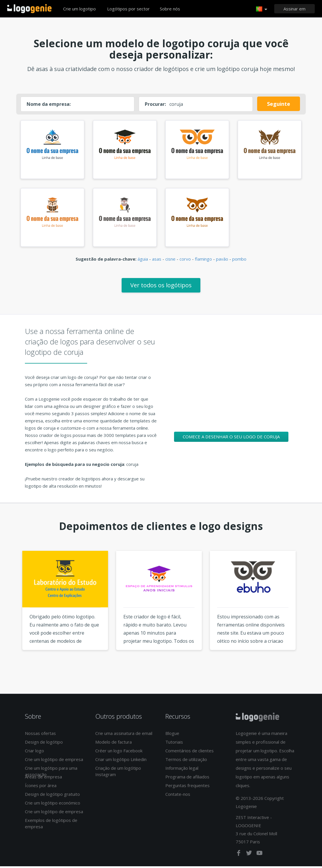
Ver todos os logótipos (161, 287)
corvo (185, 261)
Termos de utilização (186, 761)
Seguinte (279, 104)
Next (311, 613)
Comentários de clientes (190, 753)
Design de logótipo (44, 744)
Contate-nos (178, 796)
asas (157, 261)
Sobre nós (170, 9)
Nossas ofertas (40, 735)
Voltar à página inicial (29, 9)
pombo (239, 261)
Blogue (172, 735)
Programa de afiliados (187, 779)
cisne (170, 261)
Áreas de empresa (43, 779)
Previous (11, 613)
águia (143, 261)
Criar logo (34, 753)
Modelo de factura (114, 744)
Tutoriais (174, 744)
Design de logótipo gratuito (52, 796)
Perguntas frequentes (187, 787)
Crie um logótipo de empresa (54, 761)
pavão (222, 261)
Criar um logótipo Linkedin (121, 761)
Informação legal (182, 770)
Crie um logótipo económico (53, 805)
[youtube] (259, 856)
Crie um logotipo (79, 9)
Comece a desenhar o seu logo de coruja (231, 438)
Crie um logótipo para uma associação (51, 773)
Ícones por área (41, 787)
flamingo (203, 261)
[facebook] (239, 856)
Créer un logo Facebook (119, 753)
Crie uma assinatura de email (124, 735)
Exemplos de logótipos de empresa (51, 825)
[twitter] (250, 856)
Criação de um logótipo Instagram (118, 773)
